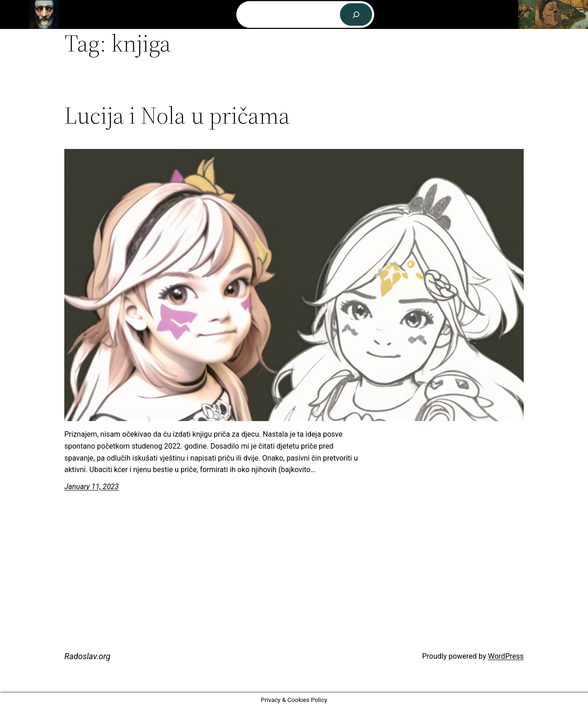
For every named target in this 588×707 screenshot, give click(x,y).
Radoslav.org (87, 14)
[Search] (356, 14)
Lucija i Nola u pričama (177, 115)
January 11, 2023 (92, 487)
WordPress (506, 656)
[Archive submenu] (229, 15)
